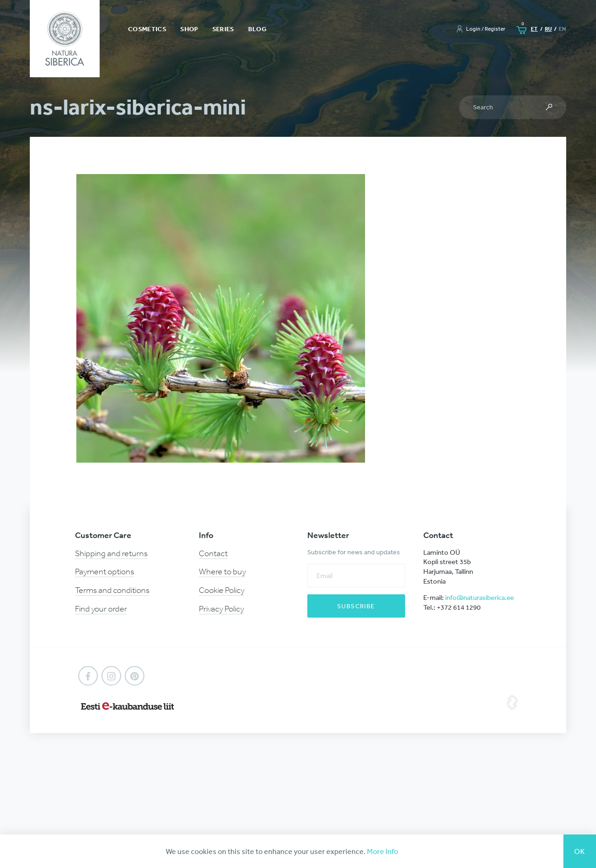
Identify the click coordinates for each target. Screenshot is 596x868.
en (562, 29)
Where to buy (222, 572)
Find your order (101, 609)
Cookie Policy (222, 590)
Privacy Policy (221, 609)
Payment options (105, 572)
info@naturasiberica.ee (480, 597)
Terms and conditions (112, 590)
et (534, 29)
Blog (257, 29)
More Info (383, 851)
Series (223, 29)
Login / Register (486, 29)
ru (548, 29)
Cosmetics (147, 29)
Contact (213, 553)
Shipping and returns (111, 553)
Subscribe (356, 606)
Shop (189, 29)
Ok (580, 851)
